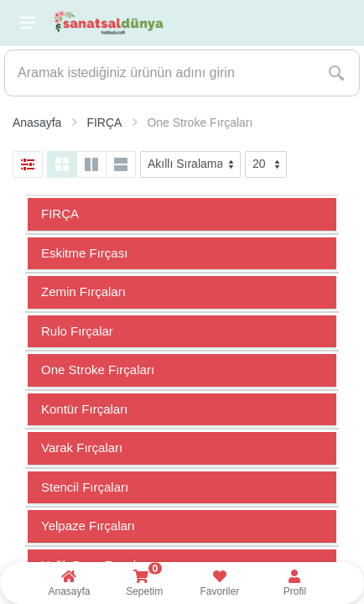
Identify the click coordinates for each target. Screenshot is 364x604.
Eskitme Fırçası (84, 253)
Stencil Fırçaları (85, 487)
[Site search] (159, 73)
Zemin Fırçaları (83, 292)
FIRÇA (60, 213)
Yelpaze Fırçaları (88, 526)
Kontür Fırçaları (84, 409)
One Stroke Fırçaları (98, 370)
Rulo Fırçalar (77, 331)
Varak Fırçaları (82, 448)
